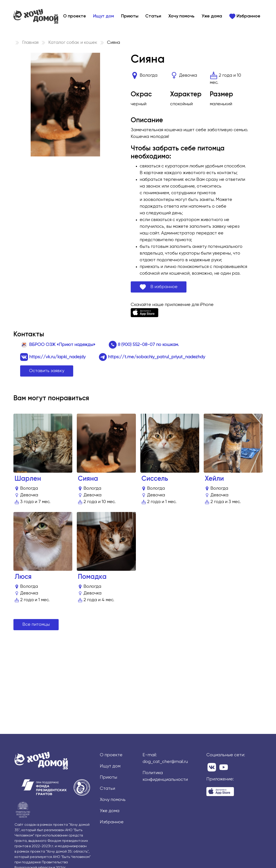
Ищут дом (104, 16)
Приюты (130, 16)
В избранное (159, 287)
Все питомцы (36, 625)
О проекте (75, 16)
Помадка (92, 577)
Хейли (214, 479)
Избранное (245, 16)
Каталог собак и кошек (73, 43)
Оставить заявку (47, 371)
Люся (23, 577)
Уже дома (212, 16)
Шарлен (28, 479)
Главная (30, 43)
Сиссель (155, 479)
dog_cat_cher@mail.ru (165, 762)
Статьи (153, 16)
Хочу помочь (181, 16)
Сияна (88, 479)
